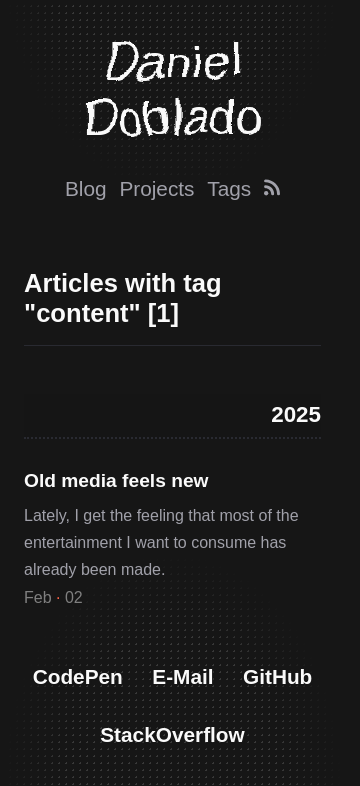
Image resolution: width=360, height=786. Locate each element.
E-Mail (182, 676)
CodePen (78, 676)
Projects (156, 188)
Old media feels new (116, 480)
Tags (229, 188)
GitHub (277, 676)
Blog (86, 188)
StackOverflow (172, 734)
